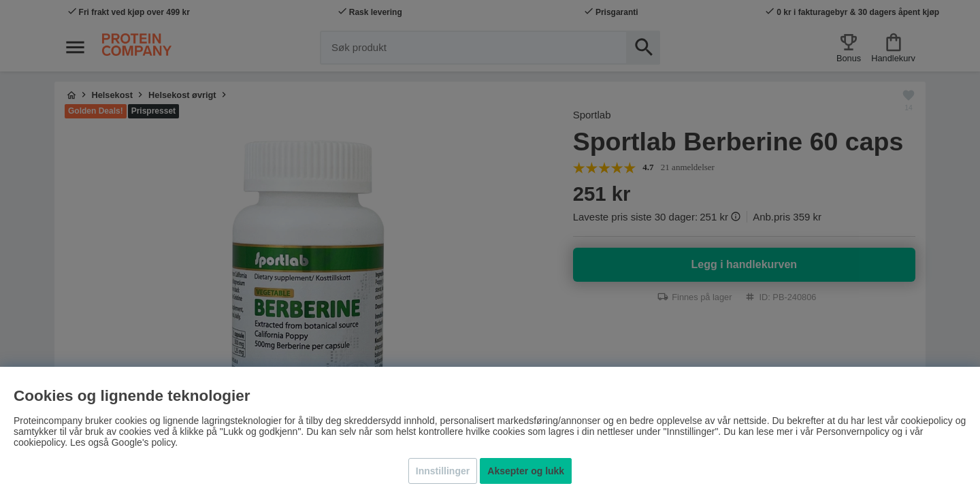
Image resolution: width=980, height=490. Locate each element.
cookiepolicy (39, 442)
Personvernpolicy (852, 431)
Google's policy (143, 442)
